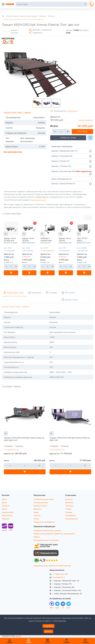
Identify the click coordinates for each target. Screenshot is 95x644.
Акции (36, 512)
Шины (4, 499)
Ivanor (4, 530)
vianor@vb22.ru (59, 577)
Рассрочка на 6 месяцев (8, 44)
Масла (4, 509)
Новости (37, 515)
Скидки (35, 223)
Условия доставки (41, 502)
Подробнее (49, 626)
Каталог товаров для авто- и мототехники (22, 16)
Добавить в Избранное (90, 138)
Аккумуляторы (8, 512)
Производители (71, 519)
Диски (4, 502)
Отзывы (68, 509)
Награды (69, 512)
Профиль (86, 643)
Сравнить (9, 446)
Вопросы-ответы (40, 506)
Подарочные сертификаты (44, 522)
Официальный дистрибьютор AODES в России (52, 566)
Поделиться (37, 33)
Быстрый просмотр (6, 234)
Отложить (20, 446)
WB (11, 530)
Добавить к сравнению (42, 30)
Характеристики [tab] (15, 293)
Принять (48, 631)
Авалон (18, 636)
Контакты (69, 499)
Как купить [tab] (70, 292)
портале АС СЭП (39, 200)
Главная (3, 16)
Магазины (69, 502)
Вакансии (37, 509)
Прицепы (42, 16)
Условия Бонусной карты (44, 499)
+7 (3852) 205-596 (60, 574)
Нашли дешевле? (86, 120)
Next (90, 218)
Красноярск (72, 111)
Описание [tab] (36, 293)
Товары (29, 641)
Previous (86, 218)
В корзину (82, 131)
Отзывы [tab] (53, 293)
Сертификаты (71, 515)
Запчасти (6, 506)
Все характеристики (13, 152)
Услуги (36, 519)
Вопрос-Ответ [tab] (72, 300)
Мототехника (7, 515)
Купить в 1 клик (68, 138)
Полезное (69, 506)
